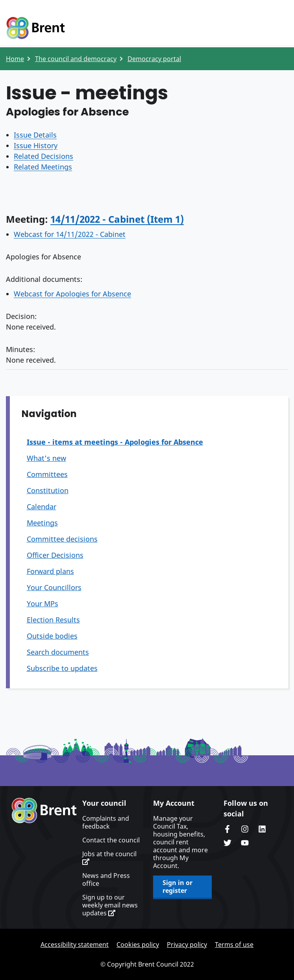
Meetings (42, 523)
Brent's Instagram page (245, 829)
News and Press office (106, 879)
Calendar (42, 507)
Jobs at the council (109, 857)
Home (15, 59)
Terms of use (234, 945)
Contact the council (111, 840)
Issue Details (35, 135)
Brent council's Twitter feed (227, 843)
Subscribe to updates (62, 668)
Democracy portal (154, 59)
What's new (46, 458)
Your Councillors (54, 587)
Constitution (48, 490)
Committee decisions (62, 539)
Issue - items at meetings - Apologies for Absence (115, 442)
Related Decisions (43, 156)
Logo (35, 28)
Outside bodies (52, 636)
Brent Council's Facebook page (227, 829)
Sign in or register (178, 887)
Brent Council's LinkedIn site (262, 829)
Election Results (53, 620)
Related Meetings (43, 167)
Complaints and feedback (106, 822)
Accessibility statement (75, 945)
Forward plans (50, 571)
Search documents (58, 652)
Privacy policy (187, 945)
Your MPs (43, 604)
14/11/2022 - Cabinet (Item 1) (117, 219)
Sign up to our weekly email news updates (110, 905)
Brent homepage (44, 810)
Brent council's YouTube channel (245, 843)
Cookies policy (138, 945)
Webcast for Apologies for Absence (72, 294)
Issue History (36, 145)
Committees (47, 474)
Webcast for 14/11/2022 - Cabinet (70, 234)
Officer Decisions (55, 555)
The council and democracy (76, 59)
